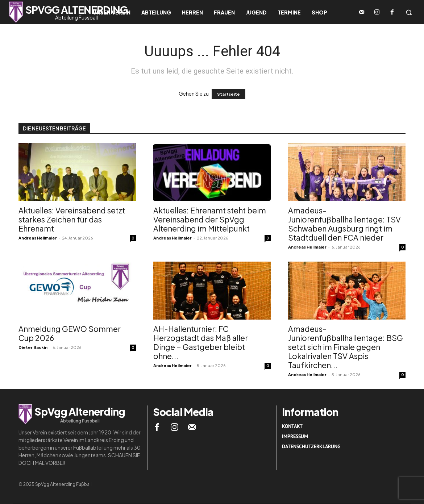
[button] (409, 12)
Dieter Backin (33, 347)
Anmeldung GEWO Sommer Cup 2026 (70, 333)
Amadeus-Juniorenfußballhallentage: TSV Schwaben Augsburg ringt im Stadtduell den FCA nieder (344, 224)
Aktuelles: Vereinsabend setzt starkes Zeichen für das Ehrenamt (72, 219)
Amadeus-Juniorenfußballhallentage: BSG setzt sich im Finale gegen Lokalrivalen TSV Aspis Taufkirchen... (346, 347)
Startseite (228, 94)
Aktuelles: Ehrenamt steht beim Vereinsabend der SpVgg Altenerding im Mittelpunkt (210, 219)
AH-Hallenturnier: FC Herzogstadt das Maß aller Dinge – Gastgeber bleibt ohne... (201, 342)
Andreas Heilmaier (38, 238)
